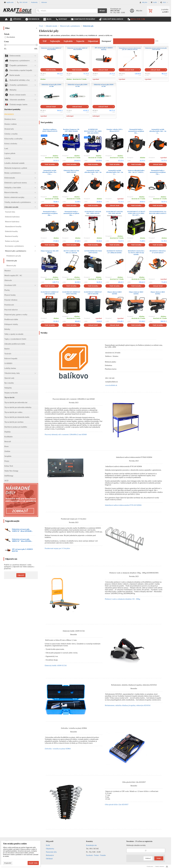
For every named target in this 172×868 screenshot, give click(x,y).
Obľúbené (49, 859)
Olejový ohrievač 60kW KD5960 (114, 293)
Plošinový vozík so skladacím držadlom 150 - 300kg (122, 599)
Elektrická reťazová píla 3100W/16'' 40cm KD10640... (22, 530)
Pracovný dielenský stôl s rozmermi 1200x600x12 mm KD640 (66, 435)
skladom (43, 79)
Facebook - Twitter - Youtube (96, 855)
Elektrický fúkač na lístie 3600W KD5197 (71, 171)
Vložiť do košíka (51, 70)
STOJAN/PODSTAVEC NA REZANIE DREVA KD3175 (158, 212)
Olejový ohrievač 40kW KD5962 (158, 293)
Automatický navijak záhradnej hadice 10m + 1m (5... (93, 172)
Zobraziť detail (103, 70)
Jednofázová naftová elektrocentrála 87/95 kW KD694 (123, 505)
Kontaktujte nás (91, 845)
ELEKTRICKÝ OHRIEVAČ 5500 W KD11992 (71, 293)
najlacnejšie (55, 41)
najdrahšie (68, 41)
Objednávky (50, 849)
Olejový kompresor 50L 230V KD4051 (50, 252)
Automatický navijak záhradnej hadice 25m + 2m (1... (115, 172)
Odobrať (148, 858)
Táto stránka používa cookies (15, 844)
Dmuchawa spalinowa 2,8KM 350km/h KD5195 (50, 130)
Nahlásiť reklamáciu (160, 866)
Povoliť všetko (33, 863)
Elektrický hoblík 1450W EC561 (56, 666)
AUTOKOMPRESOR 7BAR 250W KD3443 (93, 252)
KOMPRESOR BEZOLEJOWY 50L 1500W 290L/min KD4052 (93, 131)
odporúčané (93, 41)
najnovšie (80, 41)
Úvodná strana (150, 866)
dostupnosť (106, 41)
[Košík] (158, 11)
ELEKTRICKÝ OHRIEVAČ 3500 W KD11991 (50, 293)
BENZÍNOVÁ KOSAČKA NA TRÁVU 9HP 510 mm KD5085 (136, 253)
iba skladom (10, 37)
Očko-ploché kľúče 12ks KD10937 (117, 805)
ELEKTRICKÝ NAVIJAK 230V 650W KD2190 (114, 212)
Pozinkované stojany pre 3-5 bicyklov (57, 548)
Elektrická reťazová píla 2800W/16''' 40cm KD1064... (22, 540)
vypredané (96, 79)
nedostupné (70, 116)
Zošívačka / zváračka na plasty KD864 (58, 749)
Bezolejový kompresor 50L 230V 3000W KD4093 (71, 130)
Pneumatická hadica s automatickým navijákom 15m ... (158, 172)
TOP (45, 41)
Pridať (159, 858)
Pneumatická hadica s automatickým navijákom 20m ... (50, 213)
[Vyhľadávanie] (67, 11)
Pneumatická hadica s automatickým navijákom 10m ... (136, 131)
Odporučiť (21, 575)
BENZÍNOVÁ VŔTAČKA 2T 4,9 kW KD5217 (158, 252)
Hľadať (102, 11)
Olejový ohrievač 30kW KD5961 (136, 293)
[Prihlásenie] (136, 11)
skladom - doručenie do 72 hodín (76, 79)
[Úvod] (17, 11)
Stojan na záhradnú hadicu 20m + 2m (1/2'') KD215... (136, 171)
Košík (48, 845)
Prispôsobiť (8, 863)
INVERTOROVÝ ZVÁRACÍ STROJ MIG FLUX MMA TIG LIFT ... (136, 213)
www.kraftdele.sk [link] (111, 385)
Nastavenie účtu (51, 852)
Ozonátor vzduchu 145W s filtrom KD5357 (114, 130)
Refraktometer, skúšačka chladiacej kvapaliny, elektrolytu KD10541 (128, 705)
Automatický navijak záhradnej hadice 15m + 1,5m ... (50, 172)
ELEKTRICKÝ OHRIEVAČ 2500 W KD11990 (93, 293)
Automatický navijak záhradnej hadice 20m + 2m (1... (158, 131)
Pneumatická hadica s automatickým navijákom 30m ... (71, 213)
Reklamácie (50, 855)
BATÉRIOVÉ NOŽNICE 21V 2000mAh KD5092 (115, 252)
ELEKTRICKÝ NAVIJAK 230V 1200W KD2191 (93, 212)
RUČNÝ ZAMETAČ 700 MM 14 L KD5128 (71, 252)
